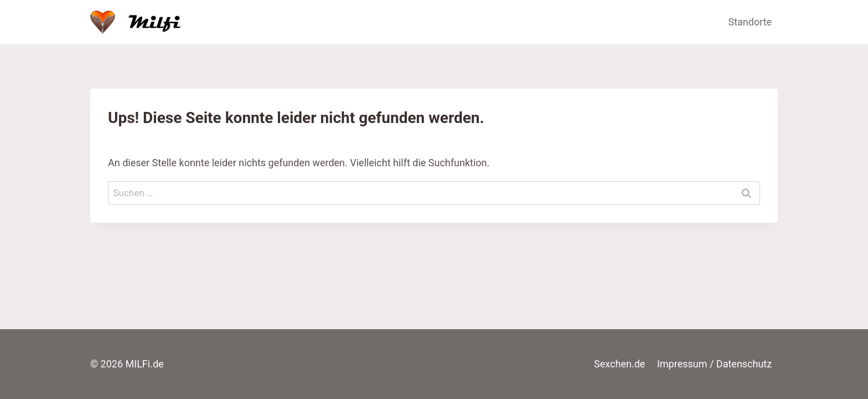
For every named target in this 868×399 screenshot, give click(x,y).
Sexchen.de (619, 364)
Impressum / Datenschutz (714, 364)
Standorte (750, 22)
